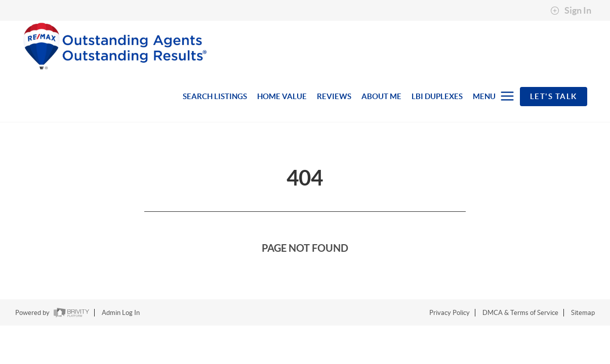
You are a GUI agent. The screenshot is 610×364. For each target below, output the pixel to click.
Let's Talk (554, 96)
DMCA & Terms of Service (520, 313)
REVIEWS (334, 96)
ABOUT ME (381, 96)
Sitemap (583, 313)
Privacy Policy (450, 313)
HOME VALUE (282, 96)
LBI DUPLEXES (437, 96)
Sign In (571, 11)
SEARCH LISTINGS (215, 96)
